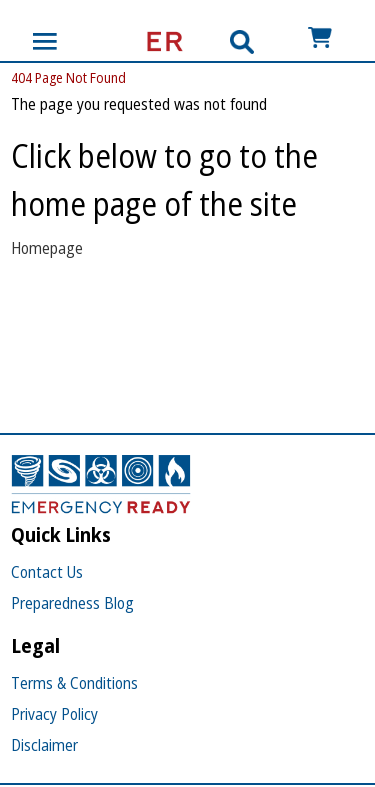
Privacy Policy (54, 714)
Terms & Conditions (74, 683)
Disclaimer (44, 745)
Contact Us (47, 572)
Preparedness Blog (72, 603)
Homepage (47, 248)
